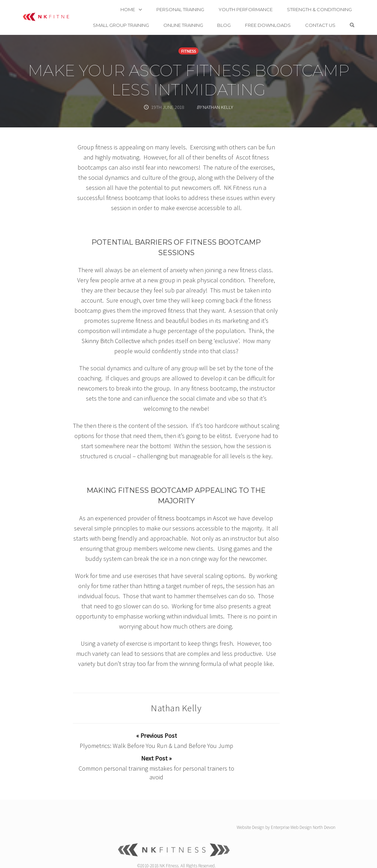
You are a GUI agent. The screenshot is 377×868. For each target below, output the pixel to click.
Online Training (199, 17)
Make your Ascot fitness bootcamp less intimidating (189, 80)
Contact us (337, 17)
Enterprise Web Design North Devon (303, 801)
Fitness (188, 51)
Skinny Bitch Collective (111, 341)
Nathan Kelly (176, 708)
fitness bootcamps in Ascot (193, 518)
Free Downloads (284, 17)
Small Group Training (137, 17)
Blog (240, 17)
